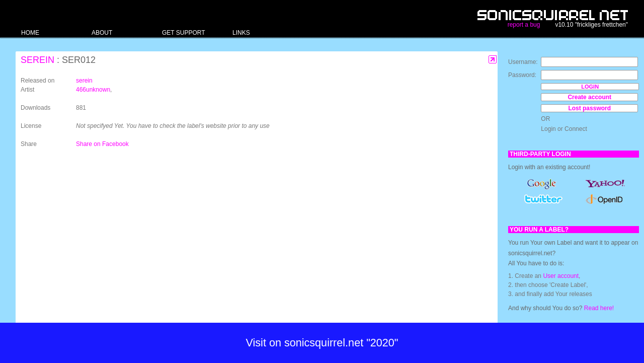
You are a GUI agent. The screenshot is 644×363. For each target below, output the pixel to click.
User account (561, 276)
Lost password (589, 108)
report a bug (524, 25)
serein (37, 60)
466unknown (93, 90)
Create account (589, 97)
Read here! (599, 308)
